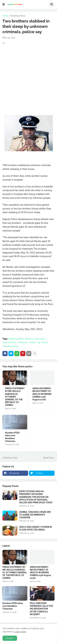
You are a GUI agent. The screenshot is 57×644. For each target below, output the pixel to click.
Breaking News (18, 16)
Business (29, 339)
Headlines (23, 342)
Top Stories (42, 342)
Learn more (20, 632)
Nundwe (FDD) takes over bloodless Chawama (12, 437)
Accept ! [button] (10, 638)
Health (32, 342)
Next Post (48, 458)
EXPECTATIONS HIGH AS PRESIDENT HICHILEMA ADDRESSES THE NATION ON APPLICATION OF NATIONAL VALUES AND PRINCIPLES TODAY (36, 497)
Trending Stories (11, 346)
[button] (4, 4)
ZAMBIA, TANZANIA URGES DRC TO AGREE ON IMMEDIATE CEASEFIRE (35, 515)
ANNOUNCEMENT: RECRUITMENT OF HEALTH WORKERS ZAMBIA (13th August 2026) (42, 394)
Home (5, 16)
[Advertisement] (28, 75)
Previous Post (11, 458)
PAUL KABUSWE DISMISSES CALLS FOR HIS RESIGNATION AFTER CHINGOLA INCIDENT (41, 609)
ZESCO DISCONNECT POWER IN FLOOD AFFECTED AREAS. (36, 528)
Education (40, 339)
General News (9, 342)
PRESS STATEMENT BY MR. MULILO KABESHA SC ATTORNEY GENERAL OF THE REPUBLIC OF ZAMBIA (15, 397)
